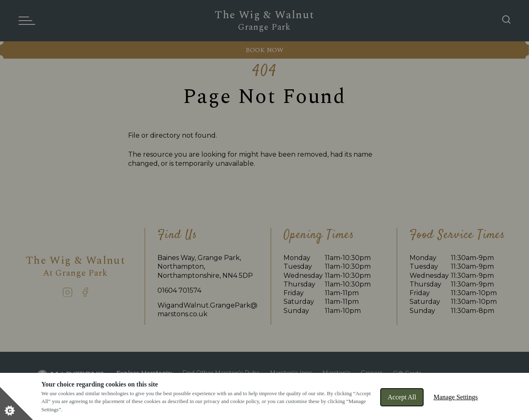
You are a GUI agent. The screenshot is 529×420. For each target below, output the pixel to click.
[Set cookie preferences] (17, 403)
